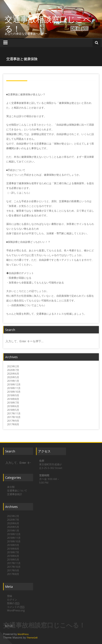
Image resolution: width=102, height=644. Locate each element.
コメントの (16, 607)
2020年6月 (13, 374)
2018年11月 (14, 388)
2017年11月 (14, 413)
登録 (10, 596)
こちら (25, 193)
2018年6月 (13, 406)
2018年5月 (13, 410)
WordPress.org (16, 610)
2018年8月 (13, 399)
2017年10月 (14, 417)
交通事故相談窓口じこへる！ (48, 24)
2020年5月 (13, 377)
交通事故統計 (15, 494)
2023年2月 (13, 366)
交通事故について (17, 491)
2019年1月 (13, 381)
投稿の (13, 603)
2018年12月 (14, 384)
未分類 (11, 487)
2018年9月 (13, 395)
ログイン (12, 600)
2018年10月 (14, 392)
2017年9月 (13, 421)
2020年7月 (13, 370)
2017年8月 (13, 424)
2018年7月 (13, 403)
